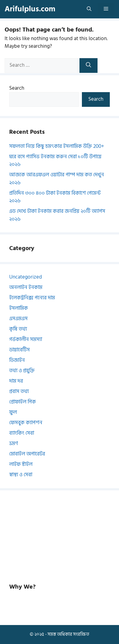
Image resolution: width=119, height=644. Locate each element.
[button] (89, 9)
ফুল (13, 412)
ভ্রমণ (14, 444)
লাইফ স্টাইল (21, 464)
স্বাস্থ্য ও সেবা (21, 475)
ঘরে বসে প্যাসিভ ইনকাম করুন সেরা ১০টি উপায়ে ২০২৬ (55, 161)
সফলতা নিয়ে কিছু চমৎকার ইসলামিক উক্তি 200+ (57, 146)
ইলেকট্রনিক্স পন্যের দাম (32, 298)
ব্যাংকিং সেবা (22, 433)
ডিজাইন (17, 360)
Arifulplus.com (30, 9)
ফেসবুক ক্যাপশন (26, 423)
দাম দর (16, 381)
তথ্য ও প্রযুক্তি (22, 371)
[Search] (88, 66)
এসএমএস (18, 319)
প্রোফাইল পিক (23, 402)
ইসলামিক (19, 308)
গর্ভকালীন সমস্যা (26, 339)
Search (17, 88)
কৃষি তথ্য (18, 329)
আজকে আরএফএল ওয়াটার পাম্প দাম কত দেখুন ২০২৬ (57, 179)
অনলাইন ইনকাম (26, 287)
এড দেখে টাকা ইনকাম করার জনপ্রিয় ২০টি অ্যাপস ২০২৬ (57, 215)
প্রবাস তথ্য (19, 391)
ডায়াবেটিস (19, 350)
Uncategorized (26, 277)
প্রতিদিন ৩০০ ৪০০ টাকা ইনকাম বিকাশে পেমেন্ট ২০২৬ (55, 197)
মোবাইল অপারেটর (27, 454)
